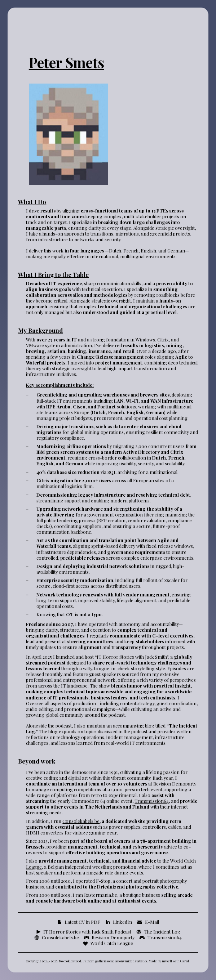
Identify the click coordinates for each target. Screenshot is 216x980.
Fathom (89, 961)
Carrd (185, 961)
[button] (79, 922)
